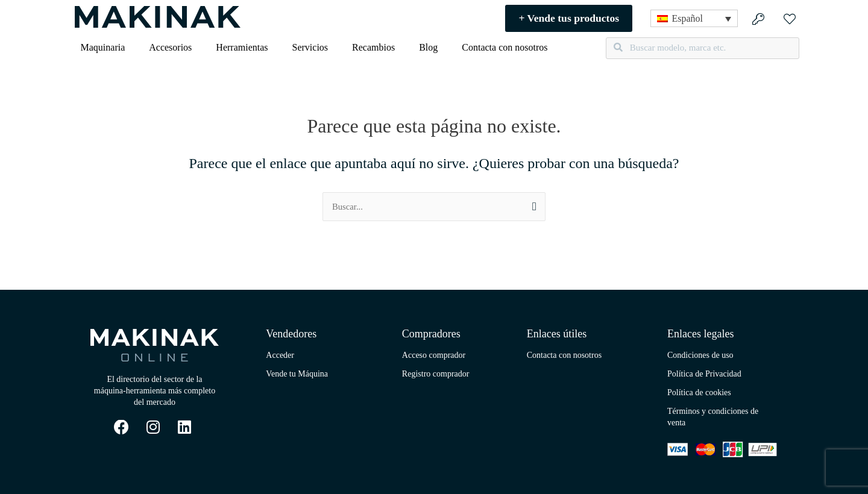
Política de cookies (699, 392)
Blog (428, 47)
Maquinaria (103, 47)
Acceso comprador (434, 355)
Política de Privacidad (704, 374)
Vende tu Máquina (297, 374)
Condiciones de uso (700, 355)
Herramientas (242, 47)
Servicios (310, 47)
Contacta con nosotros (505, 47)
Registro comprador (436, 374)
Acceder (280, 355)
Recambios (373, 47)
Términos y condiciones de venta (713, 417)
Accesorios (170, 47)
